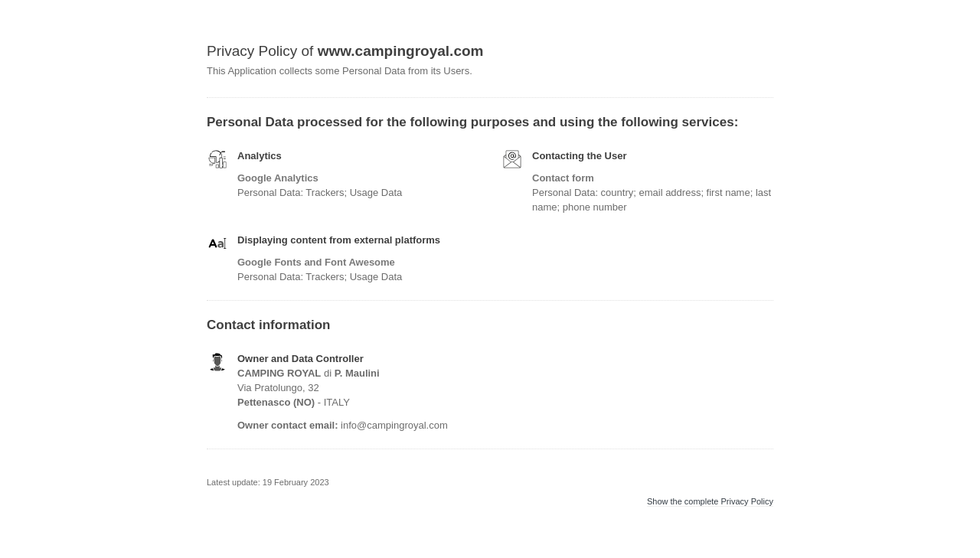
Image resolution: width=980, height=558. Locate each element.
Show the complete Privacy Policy (710, 502)
